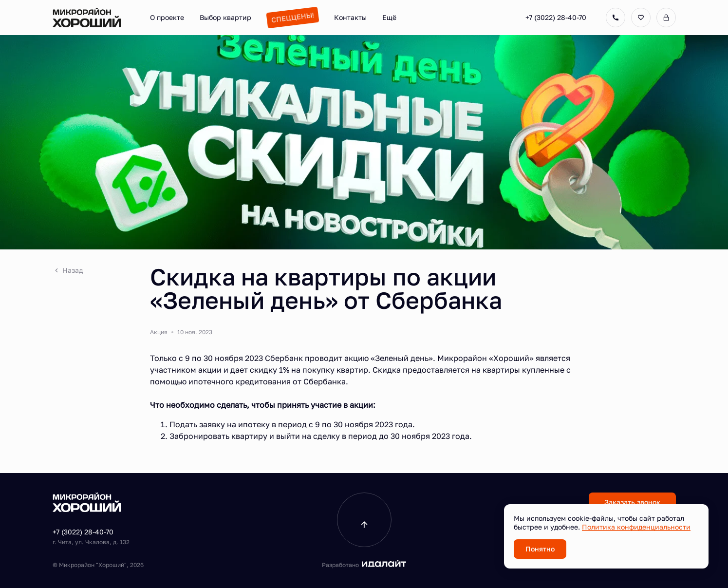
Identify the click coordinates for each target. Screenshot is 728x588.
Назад (68, 270)
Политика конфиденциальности (636, 527)
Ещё (389, 17)
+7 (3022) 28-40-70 (556, 17)
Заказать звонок (632, 502)
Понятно (540, 549)
